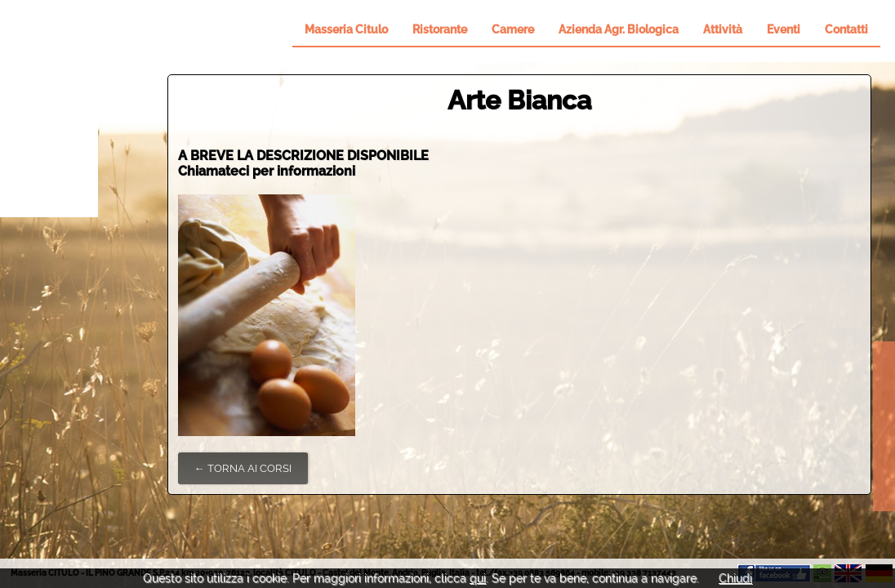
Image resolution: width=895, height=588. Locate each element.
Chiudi (735, 578)
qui (478, 578)
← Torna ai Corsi (243, 468)
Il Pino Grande (49, 109)
